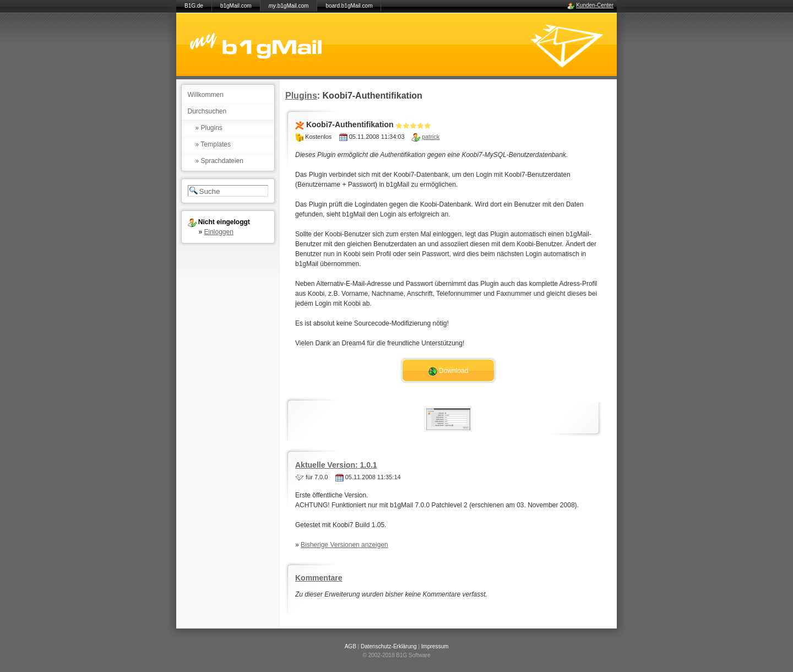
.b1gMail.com (289, 6)
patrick (431, 137)
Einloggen (219, 232)
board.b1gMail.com (349, 6)
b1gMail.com (236, 6)
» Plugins (209, 128)
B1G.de (194, 6)
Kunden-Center (595, 5)
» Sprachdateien (219, 161)
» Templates (213, 144)
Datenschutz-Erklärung (389, 646)
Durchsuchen (207, 111)
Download (449, 371)
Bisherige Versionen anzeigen (344, 545)
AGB (351, 646)
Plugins (301, 96)
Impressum (435, 646)
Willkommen (206, 95)
